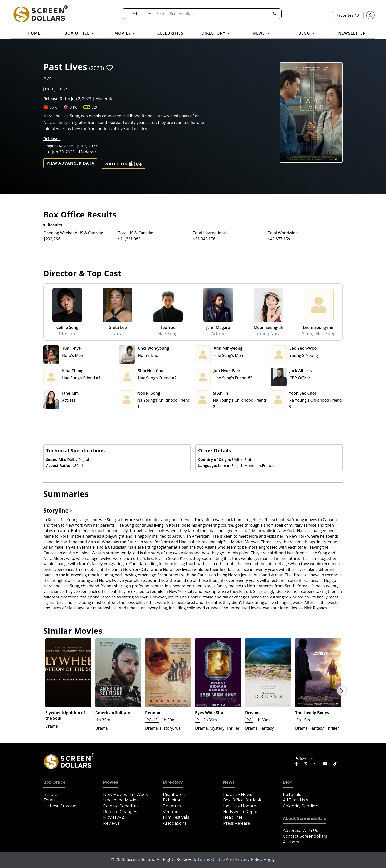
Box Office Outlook (242, 800)
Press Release (237, 823)
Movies (111, 782)
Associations (175, 823)
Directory (173, 782)
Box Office (54, 782)
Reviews (111, 823)
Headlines (233, 817)
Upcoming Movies (121, 800)
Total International (210, 233)
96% (53, 107)
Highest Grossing (60, 806)
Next (342, 691)
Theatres (172, 806)
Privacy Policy (249, 859)
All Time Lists (295, 800)
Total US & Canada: (136, 233)
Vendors (171, 812)
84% (74, 107)
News (229, 782)
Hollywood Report (241, 812)
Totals (49, 800)
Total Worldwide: (283, 233)
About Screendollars (305, 819)
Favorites (348, 15)
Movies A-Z (114, 817)
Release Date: (57, 99)
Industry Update (240, 806)
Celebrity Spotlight (301, 806)
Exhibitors (173, 800)
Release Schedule (121, 806)
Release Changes (120, 812)
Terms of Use (212, 859)
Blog (288, 782)
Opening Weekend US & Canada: (73, 233)
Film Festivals (176, 817)
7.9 (94, 107)
